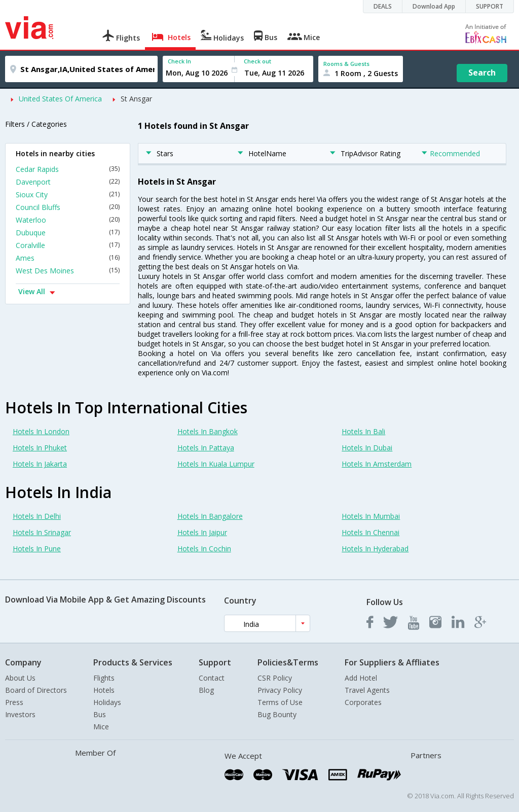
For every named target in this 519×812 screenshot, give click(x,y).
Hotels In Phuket (40, 448)
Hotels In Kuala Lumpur (216, 464)
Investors (20, 714)
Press (14, 702)
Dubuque (68, 233)
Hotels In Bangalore (210, 516)
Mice (101, 727)
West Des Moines (68, 271)
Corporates (363, 702)
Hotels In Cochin (204, 549)
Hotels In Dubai (367, 448)
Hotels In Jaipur (202, 532)
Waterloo (68, 220)
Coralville (68, 245)
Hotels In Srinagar (42, 532)
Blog (206, 690)
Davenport (68, 182)
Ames (68, 258)
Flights (104, 678)
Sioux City (68, 195)
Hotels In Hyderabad (375, 549)
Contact (212, 678)
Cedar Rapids (68, 169)
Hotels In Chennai (370, 532)
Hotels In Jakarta (40, 464)
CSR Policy (275, 678)
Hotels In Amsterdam (377, 464)
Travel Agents (367, 690)
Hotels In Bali (363, 431)
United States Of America (60, 99)
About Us (20, 678)
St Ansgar (136, 99)
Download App (434, 6)
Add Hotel (361, 678)
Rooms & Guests (346, 64)
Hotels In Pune (37, 549)
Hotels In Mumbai (371, 516)
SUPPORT (490, 6)
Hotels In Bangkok (208, 431)
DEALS (383, 6)
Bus (100, 714)
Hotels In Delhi (37, 516)
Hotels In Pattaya (206, 448)
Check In (179, 61)
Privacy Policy (280, 690)
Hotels (104, 690)
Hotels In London (41, 431)
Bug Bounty (277, 714)
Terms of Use (280, 702)
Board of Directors (36, 690)
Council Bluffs (68, 207)
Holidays (107, 702)
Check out (257, 61)
